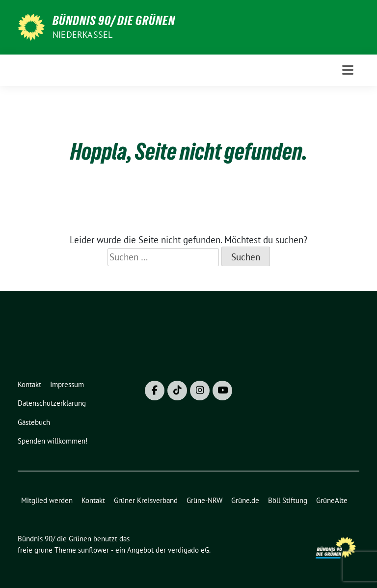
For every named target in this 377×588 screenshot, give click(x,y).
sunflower (94, 550)
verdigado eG (188, 550)
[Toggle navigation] (348, 70)
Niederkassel (82, 35)
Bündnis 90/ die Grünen (114, 21)
